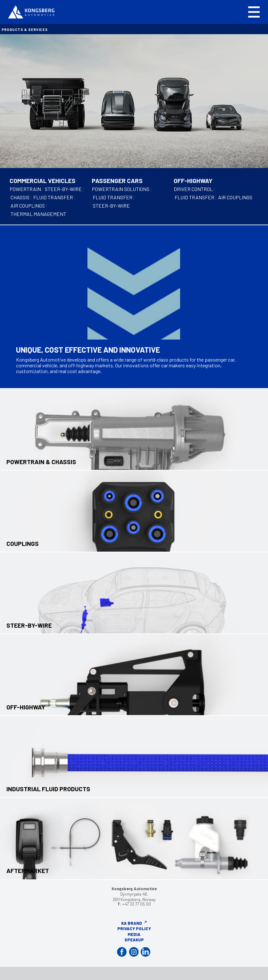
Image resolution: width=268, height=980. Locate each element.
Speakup (134, 940)
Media (134, 934)
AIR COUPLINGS (28, 206)
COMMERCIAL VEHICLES (43, 181)
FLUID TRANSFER (53, 197)
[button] (254, 12)
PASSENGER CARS (117, 181)
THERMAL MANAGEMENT (38, 214)
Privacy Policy (134, 929)
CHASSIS (20, 197)
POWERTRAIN (25, 189)
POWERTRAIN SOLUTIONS (121, 189)
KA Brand (132, 923)
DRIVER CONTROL (193, 189)
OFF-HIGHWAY (193, 181)
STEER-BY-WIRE (63, 189)
